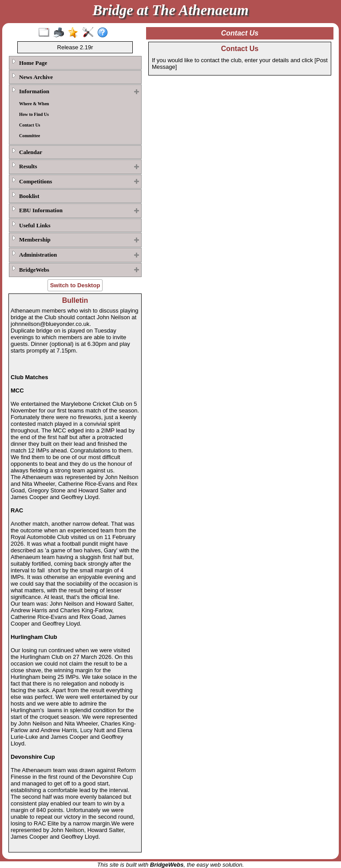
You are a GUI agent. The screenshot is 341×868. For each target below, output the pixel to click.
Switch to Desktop (75, 285)
